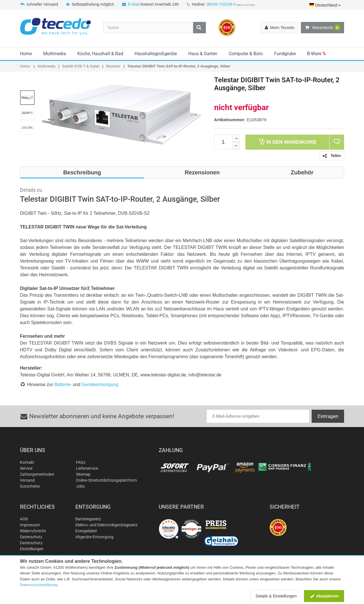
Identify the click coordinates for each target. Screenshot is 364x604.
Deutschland (325, 5)
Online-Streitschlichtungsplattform (106, 480)
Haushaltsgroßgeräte (156, 54)
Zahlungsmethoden (37, 474)
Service (26, 468)
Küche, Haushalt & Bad (100, 54)
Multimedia (55, 54)
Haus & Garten (203, 54)
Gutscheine (30, 486)
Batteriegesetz (88, 519)
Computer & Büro (246, 54)
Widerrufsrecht (33, 531)
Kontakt (27, 462)
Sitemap (83, 474)
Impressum (30, 525)
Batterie (62, 385)
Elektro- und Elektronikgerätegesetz (106, 525)
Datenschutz (31, 537)
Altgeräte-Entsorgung (94, 537)
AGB (24, 519)
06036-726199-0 (221, 4)
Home (26, 54)
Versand (27, 480)
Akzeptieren (324, 596)
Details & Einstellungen (276, 596)
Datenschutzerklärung (39, 585)
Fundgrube (285, 54)
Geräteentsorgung (100, 385)
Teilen (332, 156)
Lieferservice (87, 468)
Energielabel (86, 531)
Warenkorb (322, 28)
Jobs (80, 486)
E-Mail (134, 4)
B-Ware (317, 54)
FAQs (81, 462)
